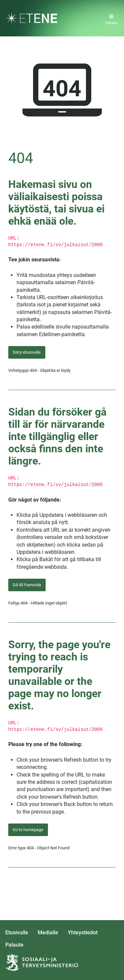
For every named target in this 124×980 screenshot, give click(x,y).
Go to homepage (28, 830)
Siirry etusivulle (27, 352)
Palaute (14, 945)
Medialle (48, 933)
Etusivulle (17, 933)
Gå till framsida (27, 585)
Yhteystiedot (83, 933)
